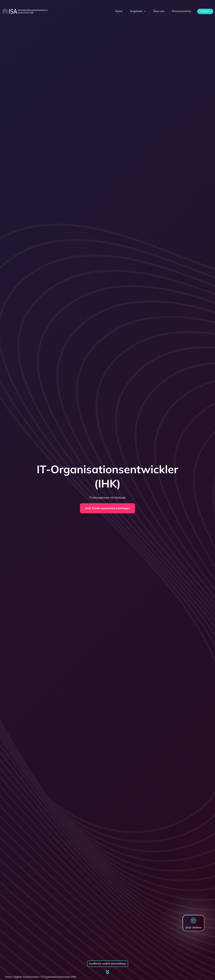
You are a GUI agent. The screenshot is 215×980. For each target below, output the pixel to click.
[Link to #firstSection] (107, 972)
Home (8, 977)
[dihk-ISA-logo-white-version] (25, 9)
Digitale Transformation (26, 977)
